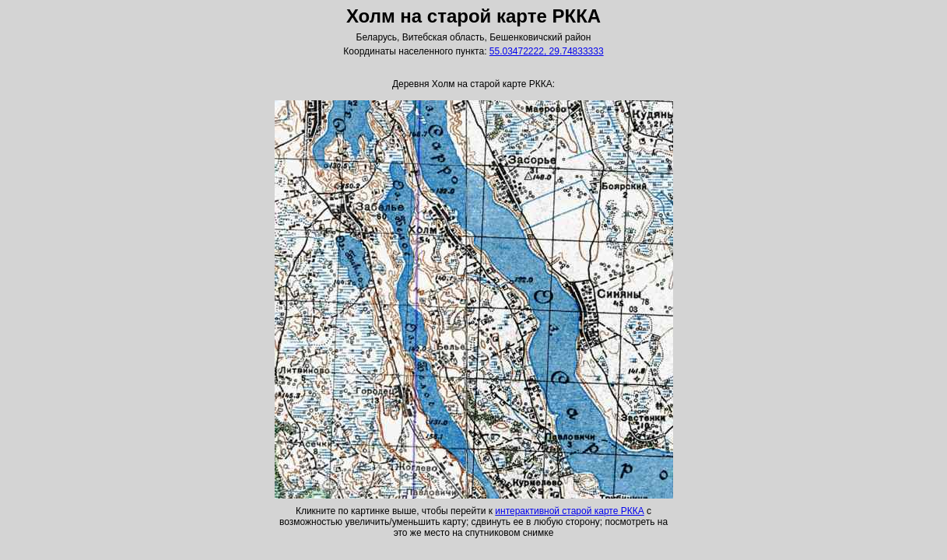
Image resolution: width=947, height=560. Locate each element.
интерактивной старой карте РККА (569, 511)
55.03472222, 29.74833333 (547, 51)
